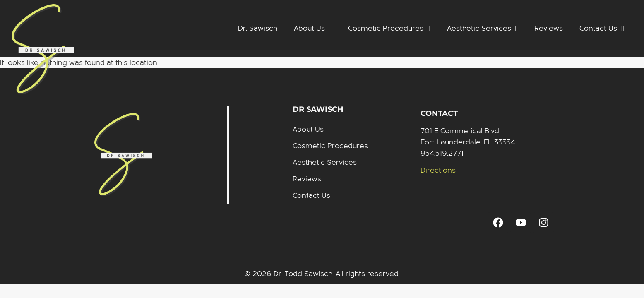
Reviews (549, 28)
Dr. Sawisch (258, 28)
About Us (313, 29)
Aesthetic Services (483, 29)
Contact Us (602, 29)
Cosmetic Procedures (389, 29)
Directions (438, 170)
